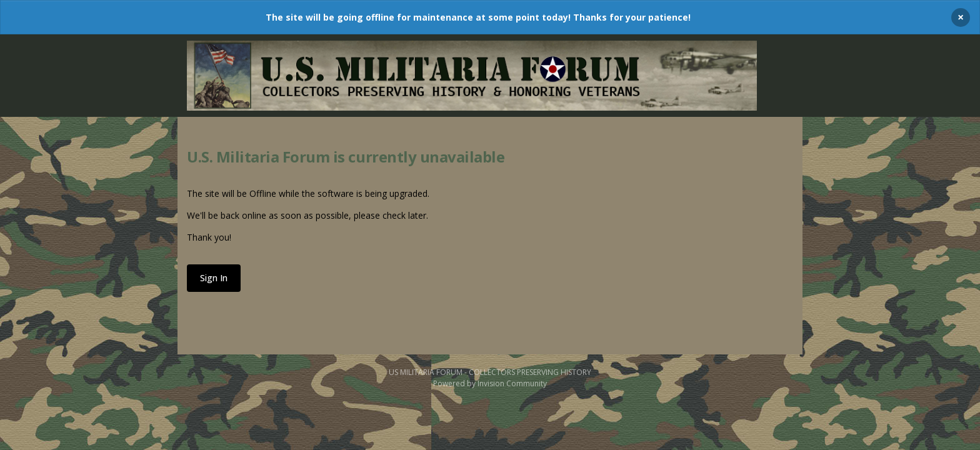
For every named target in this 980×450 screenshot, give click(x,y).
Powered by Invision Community (490, 383)
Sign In (214, 278)
